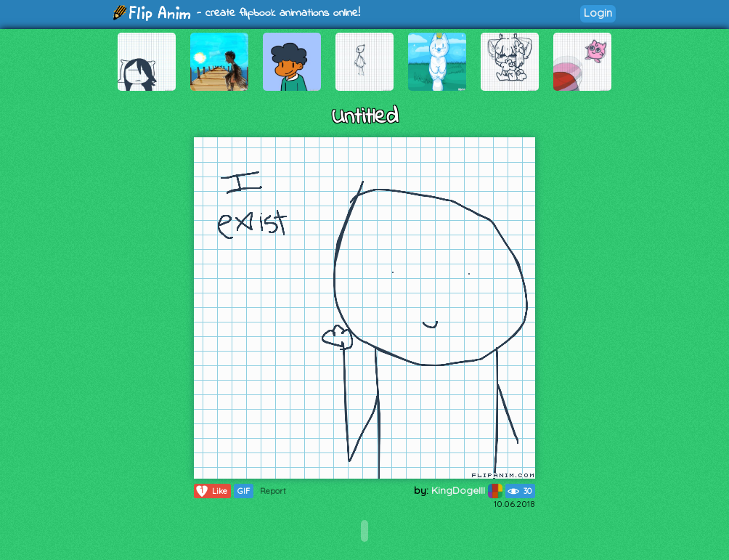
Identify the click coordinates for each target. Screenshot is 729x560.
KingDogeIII (467, 490)
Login (598, 13)
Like (211, 491)
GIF (244, 491)
